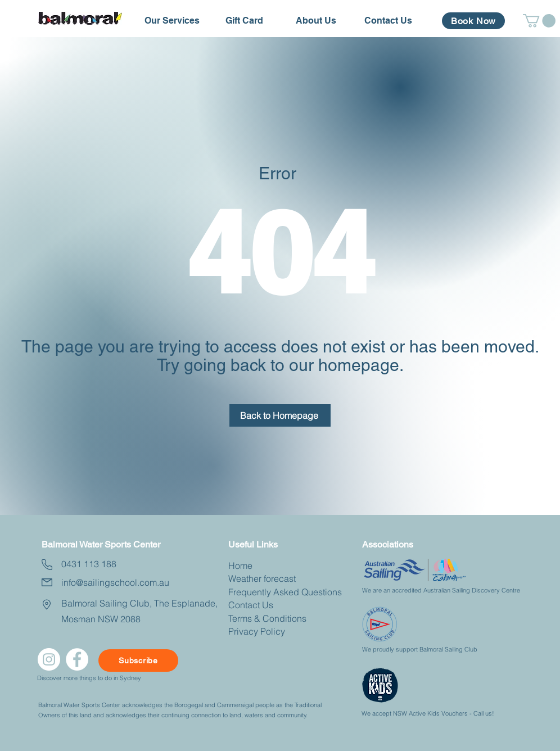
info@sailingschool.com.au (115, 582)
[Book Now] (473, 21)
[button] (172, 21)
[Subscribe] (138, 660)
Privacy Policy (257, 631)
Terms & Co (251, 618)
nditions (290, 618)
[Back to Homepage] (280, 415)
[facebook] (77, 659)
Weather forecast (262, 578)
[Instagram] (49, 659)
